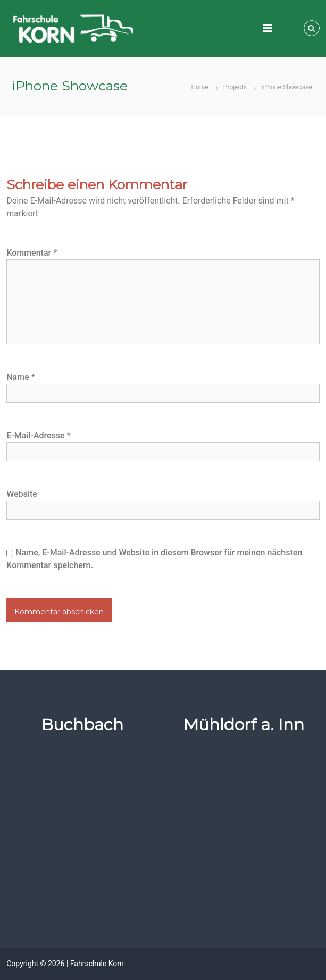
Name (21, 377)
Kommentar (32, 253)
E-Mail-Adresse (39, 436)
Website (22, 494)
